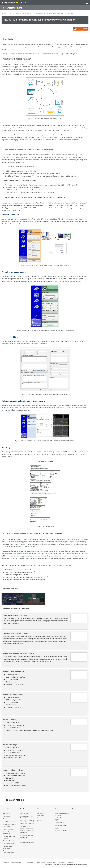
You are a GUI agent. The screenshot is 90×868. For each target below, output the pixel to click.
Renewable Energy (9, 844)
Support (58, 809)
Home (4, 14)
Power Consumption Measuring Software (20, 572)
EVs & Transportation (9, 822)
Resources (18, 14)
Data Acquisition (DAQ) (27, 821)
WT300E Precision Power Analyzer (18, 570)
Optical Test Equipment (27, 824)
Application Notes (28, 14)
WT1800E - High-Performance (13, 671)
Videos (40, 821)
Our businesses (29, 863)
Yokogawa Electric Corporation (12, 863)
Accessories (24, 840)
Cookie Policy (62, 863)
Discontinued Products (27, 843)
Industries (7, 809)
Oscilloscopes (24, 814)
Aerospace (6, 814)
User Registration (60, 825)
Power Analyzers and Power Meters (16, 615)
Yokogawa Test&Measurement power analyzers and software (27, 577)
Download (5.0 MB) (81, 29)
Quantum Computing (9, 841)
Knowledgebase (59, 823)
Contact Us (76, 809)
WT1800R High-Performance (13, 694)
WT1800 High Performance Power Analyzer (18, 654)
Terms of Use (51, 863)
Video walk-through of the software (18, 575)
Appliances (6, 816)
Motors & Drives (8, 829)
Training (57, 828)
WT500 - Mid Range (10, 745)
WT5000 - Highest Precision (13, 770)
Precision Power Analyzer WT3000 (15, 633)
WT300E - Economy (10, 720)
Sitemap (71, 863)
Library (10, 14)
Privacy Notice (40, 863)
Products (24, 809)
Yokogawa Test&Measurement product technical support (25, 580)
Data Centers (7, 819)
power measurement (14, 208)
